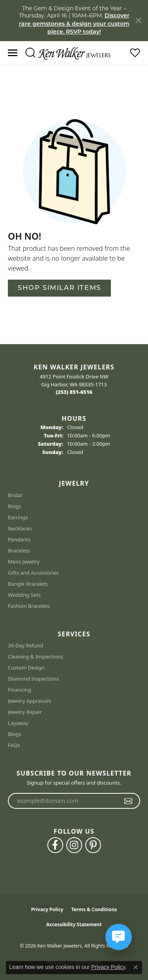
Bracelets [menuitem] (19, 551)
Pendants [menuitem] (19, 539)
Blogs (15, 734)
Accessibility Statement (74, 924)
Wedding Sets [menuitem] (24, 595)
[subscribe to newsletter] (128, 801)
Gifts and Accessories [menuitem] (33, 573)
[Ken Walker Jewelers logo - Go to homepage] (74, 53)
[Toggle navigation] (13, 53)
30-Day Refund (25, 645)
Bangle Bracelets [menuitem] (28, 584)
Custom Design (26, 668)
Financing (20, 690)
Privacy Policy (47, 909)
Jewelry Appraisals (30, 701)
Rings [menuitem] (15, 506)
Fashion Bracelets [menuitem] (29, 606)
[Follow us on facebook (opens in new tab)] (55, 845)
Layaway (18, 723)
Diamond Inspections (34, 679)
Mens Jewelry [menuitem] (24, 562)
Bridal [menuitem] (15, 495)
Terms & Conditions (94, 909)
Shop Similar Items (59, 288)
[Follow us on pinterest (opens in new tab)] (93, 845)
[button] (30, 53)
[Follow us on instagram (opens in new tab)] (74, 845)
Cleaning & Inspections (36, 656)
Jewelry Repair (25, 712)
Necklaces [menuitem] (20, 528)
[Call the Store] (74, 392)
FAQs (14, 745)
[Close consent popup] (136, 967)
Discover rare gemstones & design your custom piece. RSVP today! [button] (74, 24)
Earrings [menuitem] (18, 517)
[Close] (138, 20)
